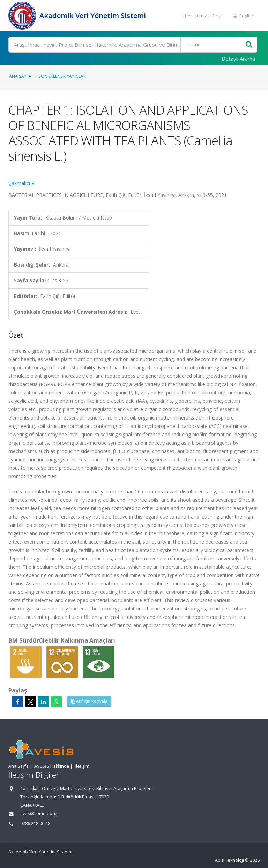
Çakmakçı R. (22, 183)
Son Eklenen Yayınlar (62, 76)
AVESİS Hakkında (52, 766)
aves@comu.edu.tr (40, 813)
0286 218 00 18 (35, 824)
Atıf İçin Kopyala (89, 701)
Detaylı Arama (238, 59)
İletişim (82, 766)
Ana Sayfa (20, 76)
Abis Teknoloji (229, 860)
